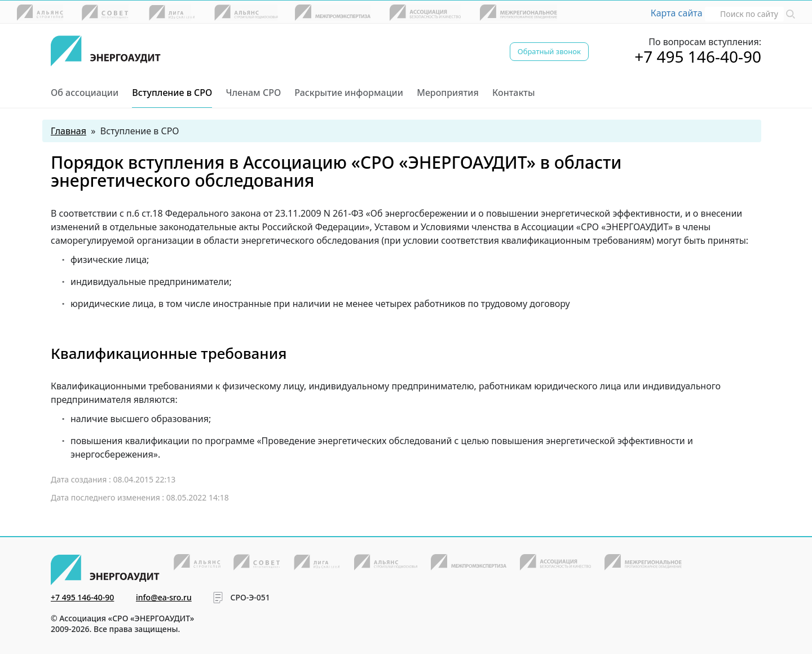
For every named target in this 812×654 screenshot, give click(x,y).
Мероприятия (448, 93)
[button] (791, 13)
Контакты (514, 93)
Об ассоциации (85, 93)
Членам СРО (253, 93)
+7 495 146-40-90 (698, 56)
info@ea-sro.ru (164, 597)
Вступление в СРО (172, 93)
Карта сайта (677, 13)
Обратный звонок (549, 51)
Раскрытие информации (349, 93)
